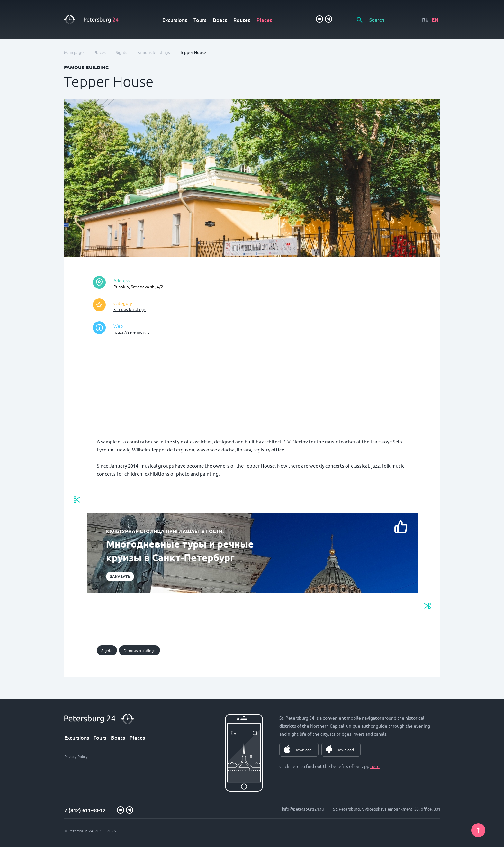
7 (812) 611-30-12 (85, 810)
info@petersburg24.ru (303, 809)
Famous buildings (130, 309)
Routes (242, 20)
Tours (200, 20)
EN (435, 19)
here (375, 766)
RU (425, 19)
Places (264, 20)
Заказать (120, 576)
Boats (220, 20)
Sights (107, 650)
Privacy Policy (76, 756)
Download (303, 750)
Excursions (175, 20)
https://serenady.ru (131, 332)
